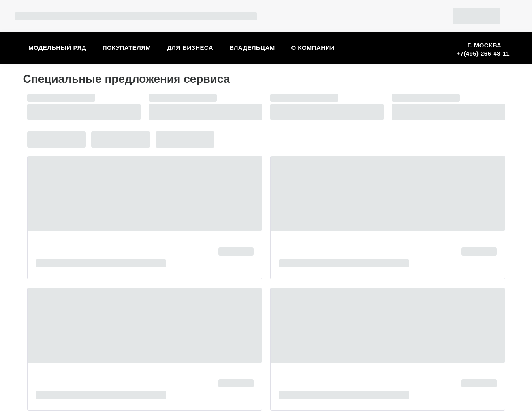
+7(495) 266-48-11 (483, 53)
